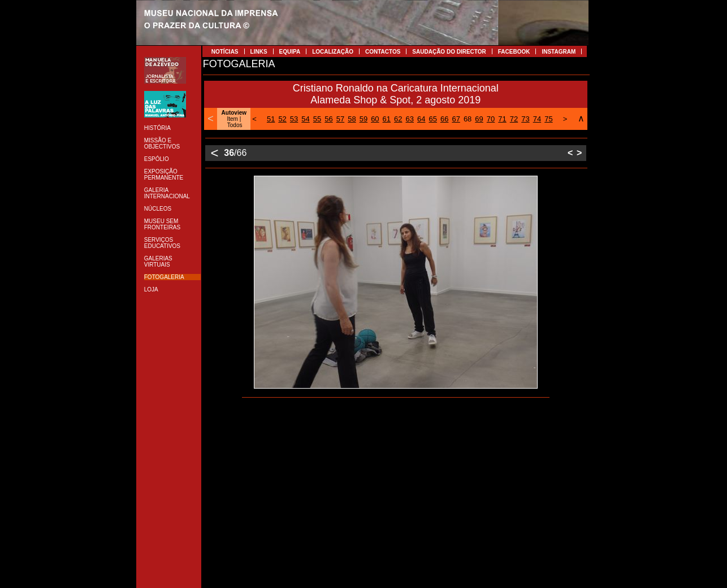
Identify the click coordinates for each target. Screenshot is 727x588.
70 (491, 119)
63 (410, 119)
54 (305, 119)
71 (502, 119)
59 (363, 119)
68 (468, 119)
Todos (235, 125)
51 (271, 119)
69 (479, 119)
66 (444, 119)
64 (421, 119)
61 (387, 119)
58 (352, 119)
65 (432, 119)
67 (456, 119)
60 (375, 119)
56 (328, 119)
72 (514, 119)
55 (317, 119)
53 (294, 119)
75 (548, 119)
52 (282, 119)
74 (537, 119)
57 (340, 119)
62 (398, 119)
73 (525, 119)
